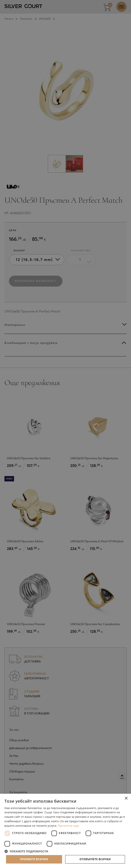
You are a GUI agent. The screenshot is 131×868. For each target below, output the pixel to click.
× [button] (126, 798)
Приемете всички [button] (34, 859)
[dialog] (65, 434)
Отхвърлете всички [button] (95, 859)
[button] (65, 851)
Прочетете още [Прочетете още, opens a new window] (68, 826)
